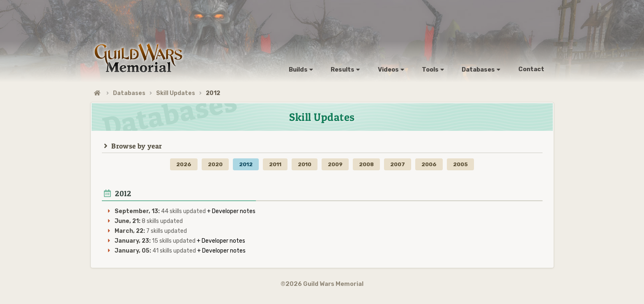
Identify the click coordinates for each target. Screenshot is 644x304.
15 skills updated (156, 241)
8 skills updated (149, 221)
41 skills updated (156, 251)
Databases (129, 93)
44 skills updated (161, 211)
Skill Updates (176, 93)
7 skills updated (151, 231)
